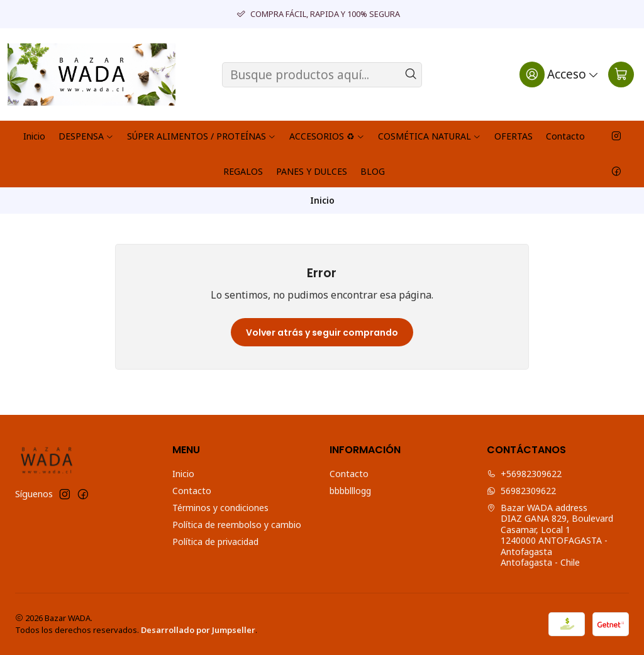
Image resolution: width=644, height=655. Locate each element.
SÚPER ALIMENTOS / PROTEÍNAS (202, 136)
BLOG (373, 171)
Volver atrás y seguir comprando (322, 333)
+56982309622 (524, 474)
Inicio (34, 136)
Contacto (565, 136)
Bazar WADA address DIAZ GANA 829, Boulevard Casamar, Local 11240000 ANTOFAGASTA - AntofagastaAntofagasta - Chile (550, 535)
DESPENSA (86, 136)
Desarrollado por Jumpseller (198, 630)
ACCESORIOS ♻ (327, 136)
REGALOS (243, 171)
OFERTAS (514, 136)
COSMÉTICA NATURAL (430, 136)
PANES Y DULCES (312, 171)
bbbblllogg (350, 491)
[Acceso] (559, 74)
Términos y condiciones (220, 508)
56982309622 (521, 491)
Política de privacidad (215, 542)
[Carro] (621, 74)
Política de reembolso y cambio (237, 525)
